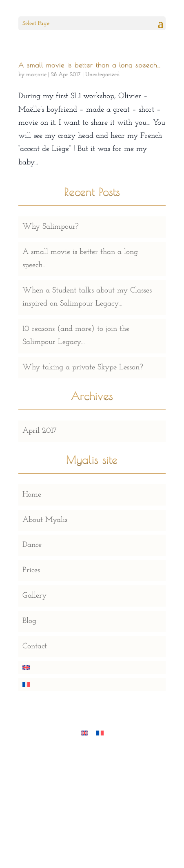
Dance (32, 545)
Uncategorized (103, 75)
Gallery (34, 596)
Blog (29, 621)
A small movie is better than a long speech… (90, 65)
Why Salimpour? (51, 227)
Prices (31, 570)
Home (32, 495)
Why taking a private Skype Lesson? (83, 368)
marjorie (36, 75)
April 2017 (40, 431)
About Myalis (45, 520)
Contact (35, 647)
